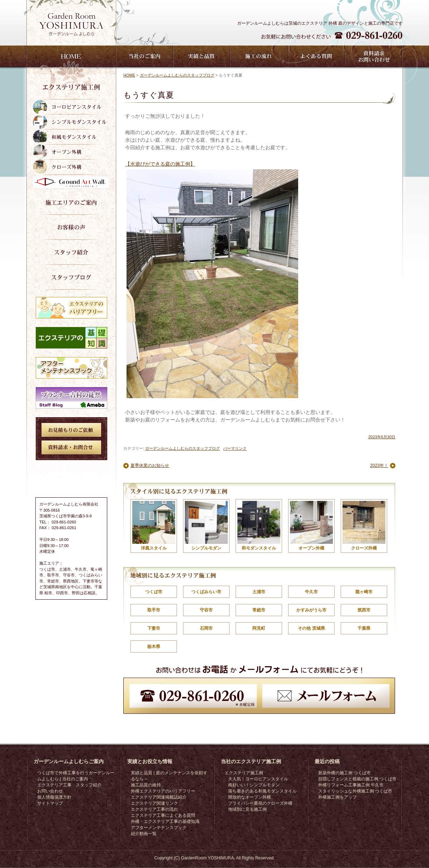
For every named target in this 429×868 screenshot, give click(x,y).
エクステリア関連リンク (154, 803)
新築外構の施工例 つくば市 (344, 773)
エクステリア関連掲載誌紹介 (159, 797)
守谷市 (206, 610)
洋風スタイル (154, 526)
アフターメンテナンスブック (159, 828)
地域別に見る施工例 (247, 809)
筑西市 (364, 610)
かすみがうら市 (311, 610)
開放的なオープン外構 (250, 797)
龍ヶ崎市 (364, 592)
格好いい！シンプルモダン (254, 785)
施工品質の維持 (146, 785)
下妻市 (154, 628)
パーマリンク (235, 448)
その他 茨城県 (311, 628)
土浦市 (259, 592)
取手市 (154, 610)
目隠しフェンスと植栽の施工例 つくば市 (357, 779)
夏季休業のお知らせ (150, 465)
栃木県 (154, 647)
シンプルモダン (206, 526)
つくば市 (154, 592)
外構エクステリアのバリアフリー (163, 791)
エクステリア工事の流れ (154, 809)
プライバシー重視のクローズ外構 (260, 803)
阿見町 (259, 628)
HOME (129, 75)
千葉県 (364, 628)
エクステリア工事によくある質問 (163, 815)
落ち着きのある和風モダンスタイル (262, 791)
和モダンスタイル (259, 526)
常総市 (259, 610)
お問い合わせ (50, 791)
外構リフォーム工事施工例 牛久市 (351, 785)
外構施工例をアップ (337, 797)
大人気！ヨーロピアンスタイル (258, 779)
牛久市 (311, 592)
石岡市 (206, 628)
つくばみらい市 (206, 592)
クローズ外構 (364, 526)
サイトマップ (50, 803)
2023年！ (379, 465)
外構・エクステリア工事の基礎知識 (165, 821)
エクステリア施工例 (244, 773)
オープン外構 (311, 526)
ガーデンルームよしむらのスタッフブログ (177, 75)
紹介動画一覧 (144, 834)
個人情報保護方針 (54, 797)
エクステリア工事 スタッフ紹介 (69, 785)
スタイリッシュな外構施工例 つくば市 (355, 791)
